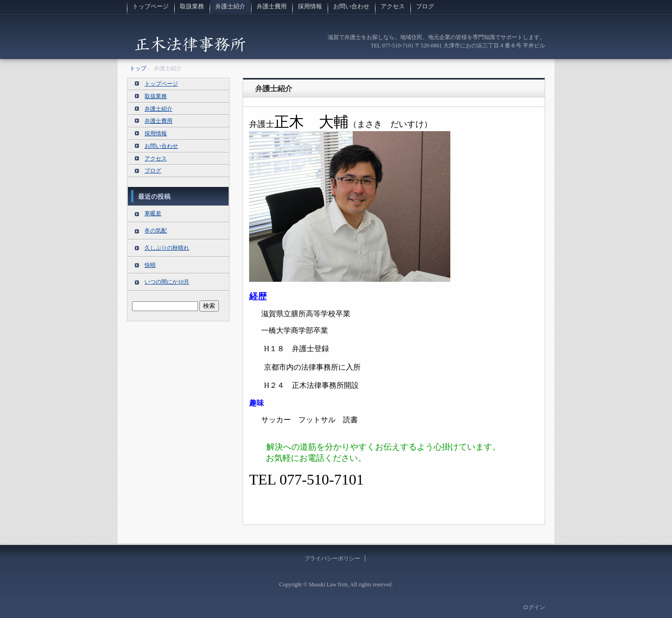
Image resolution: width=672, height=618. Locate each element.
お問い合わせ (351, 6)
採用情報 (310, 6)
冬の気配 (156, 231)
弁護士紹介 (230, 6)
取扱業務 (192, 6)
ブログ (425, 6)
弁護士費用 (272, 6)
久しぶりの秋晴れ (167, 248)
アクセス (393, 6)
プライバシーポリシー (332, 558)
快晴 (150, 265)
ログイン (534, 607)
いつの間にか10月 (167, 282)
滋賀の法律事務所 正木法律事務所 (190, 44)
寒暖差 (153, 213)
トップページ (151, 6)
